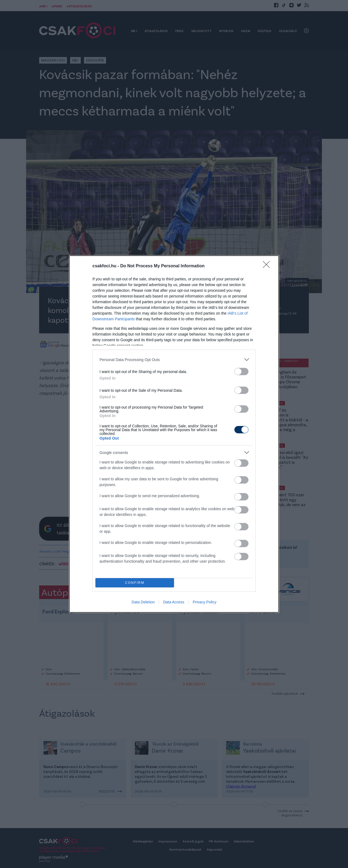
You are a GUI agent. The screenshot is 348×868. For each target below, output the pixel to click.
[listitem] (174, 360)
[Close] (268, 266)
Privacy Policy (205, 602)
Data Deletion (143, 602)
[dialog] (174, 434)
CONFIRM (135, 583)
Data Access (174, 602)
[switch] (241, 372)
